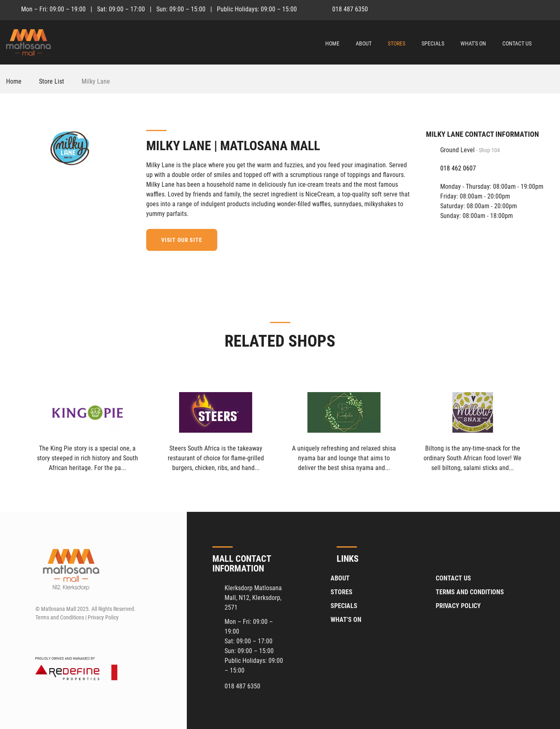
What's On (473, 43)
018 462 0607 (458, 168)
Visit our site (182, 240)
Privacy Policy (458, 606)
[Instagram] (548, 9)
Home (332, 43)
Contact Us (517, 43)
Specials (433, 43)
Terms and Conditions (470, 592)
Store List (52, 81)
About (364, 43)
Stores (397, 43)
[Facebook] (533, 9)
